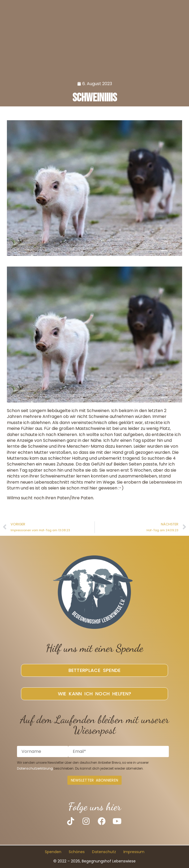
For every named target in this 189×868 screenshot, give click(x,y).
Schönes (77, 852)
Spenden (53, 852)
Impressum (134, 852)
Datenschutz (104, 852)
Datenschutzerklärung (35, 768)
